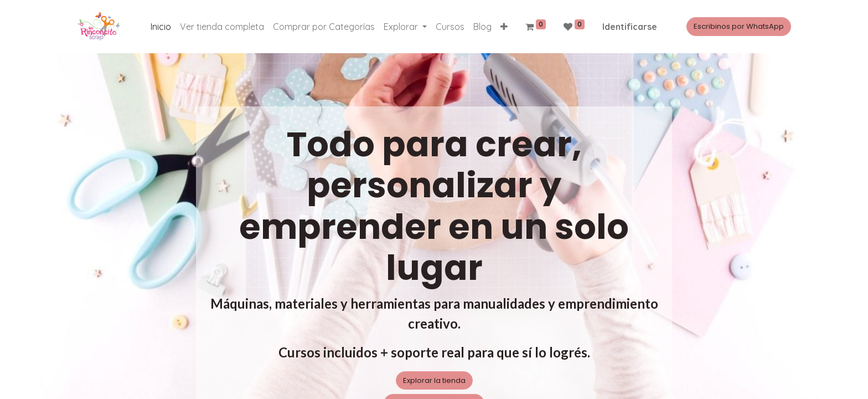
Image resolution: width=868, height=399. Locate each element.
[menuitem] (161, 27)
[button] (504, 27)
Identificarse (630, 27)
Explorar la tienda (434, 380)
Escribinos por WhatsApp (739, 26)
